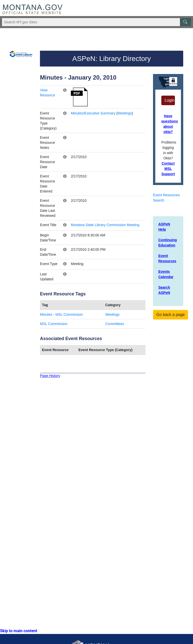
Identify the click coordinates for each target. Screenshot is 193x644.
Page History (50, 376)
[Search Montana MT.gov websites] (96, 22)
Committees (115, 324)
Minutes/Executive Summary (93, 113)
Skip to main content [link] (19, 631)
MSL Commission (54, 324)
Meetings (125, 113)
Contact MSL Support (168, 169)
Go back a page (171, 315)
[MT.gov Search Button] (185, 22)
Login (170, 100)
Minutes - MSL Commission (61, 314)
